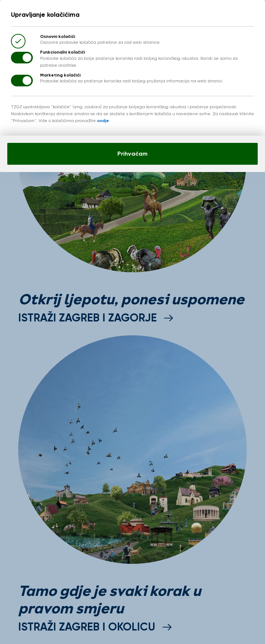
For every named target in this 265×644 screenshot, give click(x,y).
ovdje (103, 121)
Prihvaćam (132, 154)
